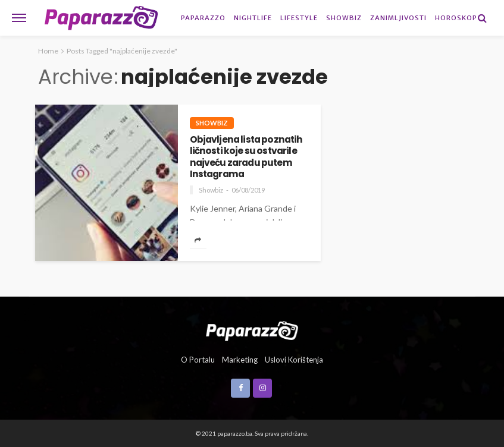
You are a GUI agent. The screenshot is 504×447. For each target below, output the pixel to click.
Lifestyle (299, 18)
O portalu (198, 360)
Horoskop (456, 18)
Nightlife (253, 18)
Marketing (240, 360)
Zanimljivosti (398, 18)
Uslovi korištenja (294, 360)
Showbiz (344, 18)
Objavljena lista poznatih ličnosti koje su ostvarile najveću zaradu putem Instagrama (246, 157)
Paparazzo (203, 18)
